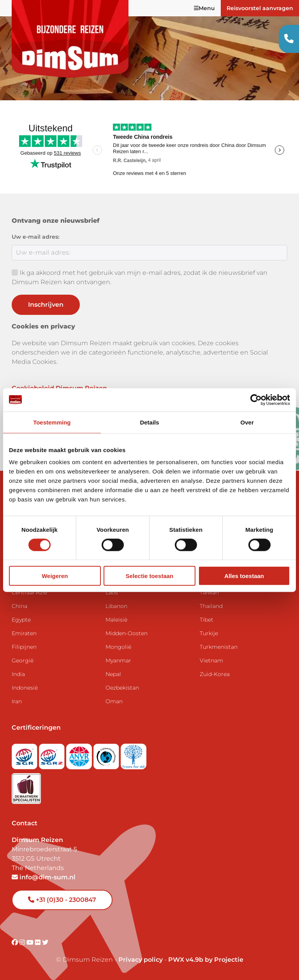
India (18, 674)
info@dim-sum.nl (44, 877)
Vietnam (211, 660)
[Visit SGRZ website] (53, 754)
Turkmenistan (219, 647)
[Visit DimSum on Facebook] (16, 942)
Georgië (23, 660)
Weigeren (55, 576)
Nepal (113, 674)
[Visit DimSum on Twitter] (45, 942)
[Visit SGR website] (25, 754)
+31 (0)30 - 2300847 (62, 900)
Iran (17, 701)
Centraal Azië (29, 592)
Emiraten (24, 633)
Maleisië (116, 620)
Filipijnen (24, 647)
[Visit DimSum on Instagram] (23, 942)
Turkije (209, 633)
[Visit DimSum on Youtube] (31, 942)
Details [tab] (149, 422)
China (19, 606)
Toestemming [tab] (52, 422)
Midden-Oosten (127, 633)
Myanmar (118, 660)
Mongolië (118, 647)
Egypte (21, 620)
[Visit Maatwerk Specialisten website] (26, 786)
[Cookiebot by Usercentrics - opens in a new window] (256, 400)
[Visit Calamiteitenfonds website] (107, 754)
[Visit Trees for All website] (134, 754)
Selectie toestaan (150, 576)
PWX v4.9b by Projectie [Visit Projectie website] (206, 960)
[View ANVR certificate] (80, 754)
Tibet (207, 620)
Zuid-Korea (215, 674)
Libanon (116, 606)
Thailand (211, 606)
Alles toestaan (244, 576)
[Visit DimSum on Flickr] (39, 942)
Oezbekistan (122, 688)
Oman (114, 701)
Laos (112, 592)
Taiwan (209, 592)
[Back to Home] (70, 39)
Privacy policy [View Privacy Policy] (141, 960)
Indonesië (25, 688)
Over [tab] (247, 422)
